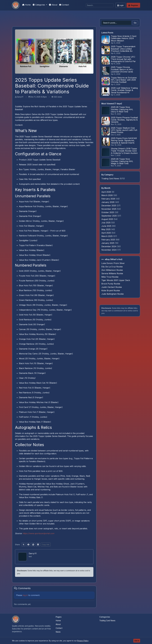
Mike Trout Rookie (110, 277)
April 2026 (107, 192)
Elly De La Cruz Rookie (112, 267)
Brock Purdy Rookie (111, 284)
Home (26, 5)
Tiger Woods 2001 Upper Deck (116, 280)
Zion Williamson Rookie (112, 270)
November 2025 (109, 209)
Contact (64, 5)
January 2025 (108, 243)
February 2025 (109, 240)
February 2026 (109, 199)
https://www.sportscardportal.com (38, 533)
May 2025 (106, 229)
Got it (137, 641)
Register (133, 5)
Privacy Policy (83, 641)
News (58, 632)
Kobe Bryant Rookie (111, 290)
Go (135, 23)
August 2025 (108, 219)
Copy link (46, 545)
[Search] (100, 5)
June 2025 (107, 226)
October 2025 (108, 212)
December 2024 (109, 246)
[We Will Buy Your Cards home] (16, 619)
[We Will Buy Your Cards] (16, 5)
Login (120, 5)
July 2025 (106, 223)
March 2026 (107, 195)
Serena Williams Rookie (112, 273)
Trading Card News (110, 179)
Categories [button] (39, 5)
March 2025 (107, 236)
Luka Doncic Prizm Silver (113, 263)
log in (25, 595)
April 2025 (106, 233)
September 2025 (109, 216)
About (53, 5)
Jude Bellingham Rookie (113, 294)
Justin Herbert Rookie (112, 287)
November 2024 (109, 250)
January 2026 (108, 202)
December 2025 (109, 206)
